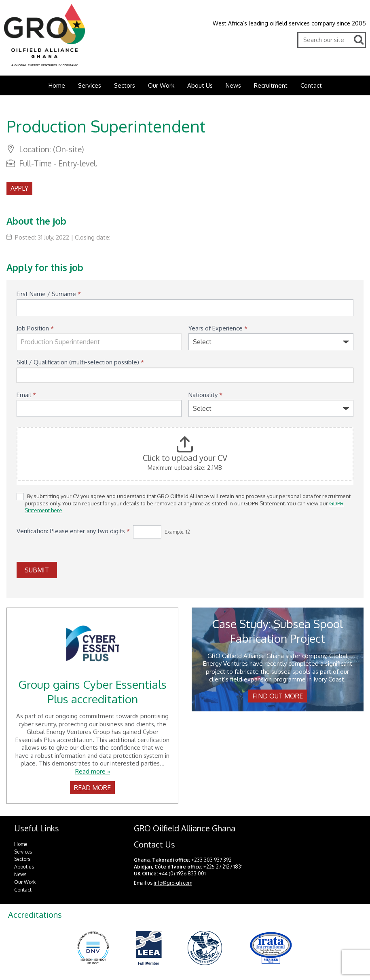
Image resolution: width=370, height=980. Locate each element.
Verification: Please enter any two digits (73, 531)
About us (24, 867)
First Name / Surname (49, 294)
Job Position (35, 328)
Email (26, 395)
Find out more (278, 696)
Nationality (205, 395)
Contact (311, 85)
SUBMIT (37, 570)
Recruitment (271, 85)
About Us (200, 85)
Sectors (125, 85)
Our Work (161, 85)
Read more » (93, 771)
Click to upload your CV (185, 458)
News (233, 85)
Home (57, 85)
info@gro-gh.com (173, 883)
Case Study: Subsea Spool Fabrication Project (277, 631)
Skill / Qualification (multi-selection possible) (80, 362)
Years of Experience (218, 328)
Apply (19, 188)
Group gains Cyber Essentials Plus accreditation (92, 692)
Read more (92, 788)
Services (90, 85)
